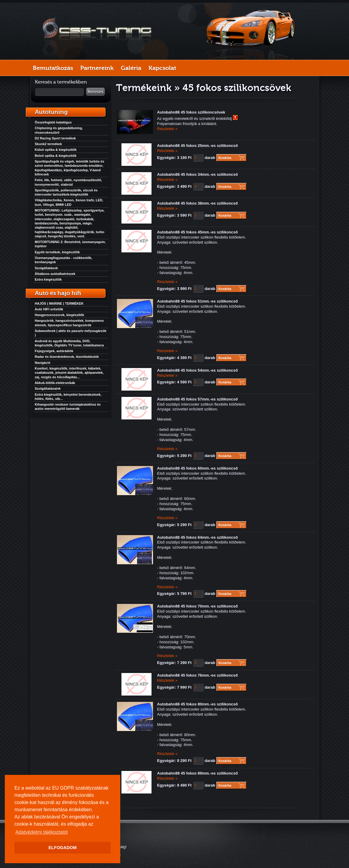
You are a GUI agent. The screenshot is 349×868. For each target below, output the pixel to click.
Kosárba (225, 158)
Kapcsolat (162, 68)
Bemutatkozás (53, 68)
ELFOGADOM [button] (63, 848)
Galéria (131, 68)
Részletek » (167, 129)
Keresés (95, 92)
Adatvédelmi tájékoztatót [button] (41, 832)
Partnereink (97, 68)
